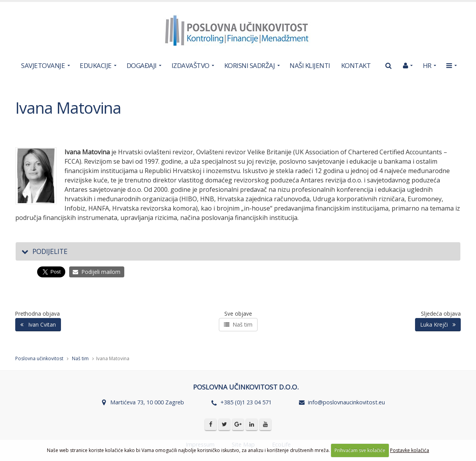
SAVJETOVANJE (43, 65)
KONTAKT (356, 65)
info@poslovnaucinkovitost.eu (346, 402)
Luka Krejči (438, 324)
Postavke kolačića (410, 450)
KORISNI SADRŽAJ (250, 65)
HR (427, 65)
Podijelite (45, 251)
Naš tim (238, 324)
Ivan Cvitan (38, 324)
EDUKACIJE (96, 65)
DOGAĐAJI (142, 65)
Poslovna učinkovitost (39, 358)
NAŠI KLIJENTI (310, 65)
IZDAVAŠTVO (191, 65)
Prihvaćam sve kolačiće (360, 450)
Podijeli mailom (97, 272)
